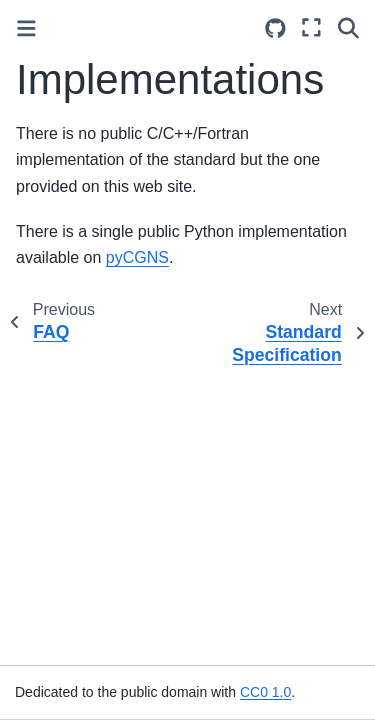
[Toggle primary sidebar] (26, 28)
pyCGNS (137, 257)
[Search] (348, 28)
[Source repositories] (275, 28)
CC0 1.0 (265, 692)
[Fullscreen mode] (311, 28)
